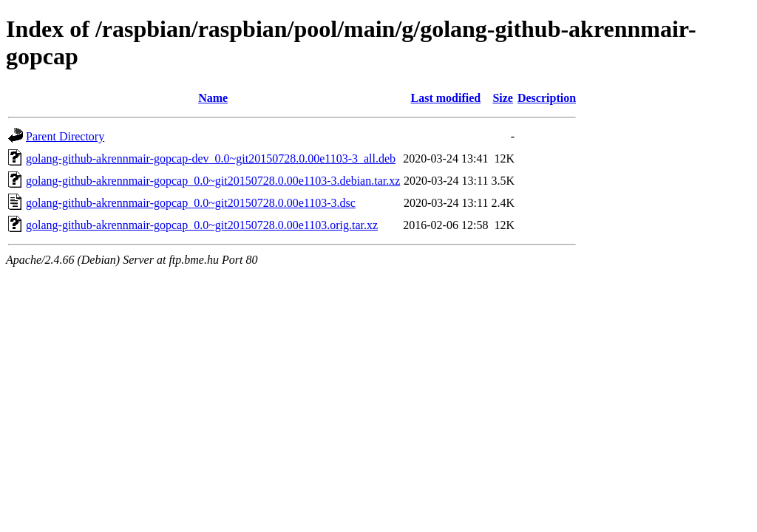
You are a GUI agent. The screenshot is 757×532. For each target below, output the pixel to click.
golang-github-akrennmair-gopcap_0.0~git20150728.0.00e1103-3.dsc (191, 203)
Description (547, 98)
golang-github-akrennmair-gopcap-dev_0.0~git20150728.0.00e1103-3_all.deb (211, 158)
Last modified (446, 98)
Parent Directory (65, 136)
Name (213, 98)
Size (503, 98)
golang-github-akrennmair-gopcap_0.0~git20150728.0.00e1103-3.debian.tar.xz (213, 181)
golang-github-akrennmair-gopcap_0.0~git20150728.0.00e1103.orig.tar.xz (202, 225)
